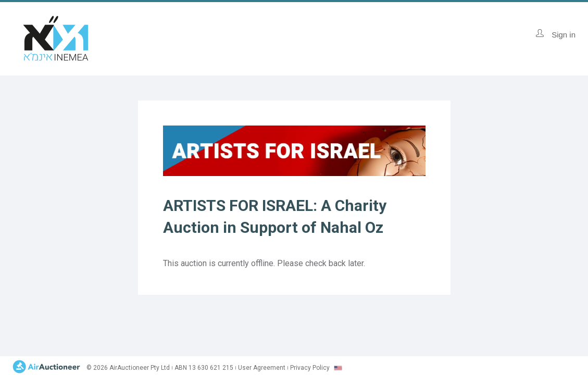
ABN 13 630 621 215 (204, 368)
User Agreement (262, 368)
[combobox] (338, 368)
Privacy (310, 368)
